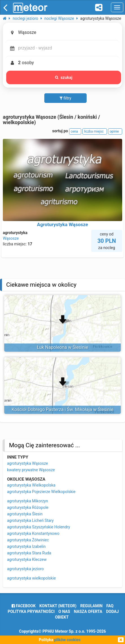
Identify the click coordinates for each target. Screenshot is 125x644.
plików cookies (67, 640)
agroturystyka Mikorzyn (28, 501)
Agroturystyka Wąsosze (63, 224)
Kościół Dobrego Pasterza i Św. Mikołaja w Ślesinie (63, 409)
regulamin (91, 606)
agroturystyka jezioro (25, 569)
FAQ (110, 606)
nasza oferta (88, 611)
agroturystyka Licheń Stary (30, 520)
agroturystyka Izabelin (26, 546)
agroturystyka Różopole (28, 507)
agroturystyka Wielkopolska (31, 485)
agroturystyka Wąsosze (28, 463)
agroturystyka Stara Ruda (29, 553)
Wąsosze (11, 238)
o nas (64, 611)
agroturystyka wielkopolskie (31, 578)
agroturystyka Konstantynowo (33, 533)
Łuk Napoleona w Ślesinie (63, 347)
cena (75, 131)
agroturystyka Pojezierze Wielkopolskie (41, 492)
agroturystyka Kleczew (27, 559)
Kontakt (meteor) (58, 606)
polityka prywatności (31, 611)
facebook (24, 606)
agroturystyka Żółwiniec (28, 540)
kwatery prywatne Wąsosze (31, 470)
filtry (65, 98)
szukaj (64, 77)
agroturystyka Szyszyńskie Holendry (39, 527)
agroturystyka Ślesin (25, 514)
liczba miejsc (95, 131)
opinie (115, 131)
